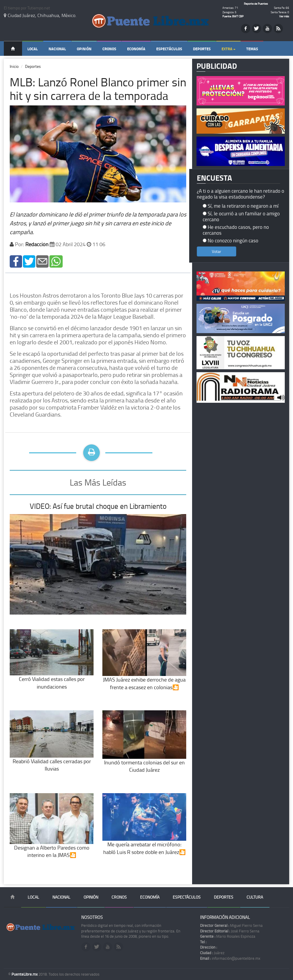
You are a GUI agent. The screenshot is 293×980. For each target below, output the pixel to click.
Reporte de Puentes (256, 4)
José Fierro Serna (230, 931)
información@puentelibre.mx (230, 958)
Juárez (212, 953)
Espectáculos (169, 49)
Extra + (228, 49)
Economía (136, 49)
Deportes (202, 49)
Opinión (84, 49)
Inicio (14, 66)
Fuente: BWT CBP (233, 16)
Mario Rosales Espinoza (228, 936)
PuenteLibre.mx (25, 974)
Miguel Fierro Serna (231, 925)
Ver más (284, 16)
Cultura (255, 897)
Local (33, 49)
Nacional (57, 49)
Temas (252, 49)
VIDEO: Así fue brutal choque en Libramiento (98, 506)
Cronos (109, 49)
